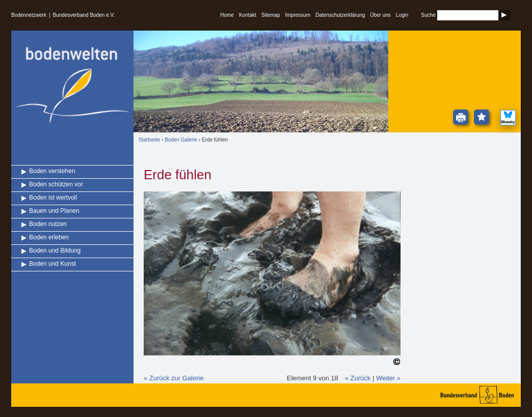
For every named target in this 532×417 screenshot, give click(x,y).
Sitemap (271, 15)
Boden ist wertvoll (53, 198)
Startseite (149, 140)
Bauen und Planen (54, 211)
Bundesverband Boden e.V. (84, 15)
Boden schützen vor (56, 184)
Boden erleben (49, 237)
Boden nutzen (48, 224)
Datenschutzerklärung (340, 15)
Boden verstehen (52, 171)
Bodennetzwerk (29, 15)
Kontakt (248, 15)
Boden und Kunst (52, 264)
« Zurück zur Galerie (174, 378)
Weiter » (388, 378)
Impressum (298, 15)
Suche (428, 15)
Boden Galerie (181, 140)
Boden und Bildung (55, 251)
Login (402, 15)
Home (227, 15)
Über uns (380, 15)
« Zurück (358, 378)
